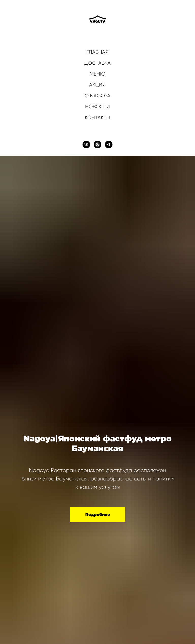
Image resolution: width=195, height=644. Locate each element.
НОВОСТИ (97, 107)
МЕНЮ (97, 74)
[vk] (86, 145)
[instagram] (97, 145)
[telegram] (109, 145)
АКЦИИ (97, 85)
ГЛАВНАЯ (97, 52)
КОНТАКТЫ (97, 118)
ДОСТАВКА (97, 63)
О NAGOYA (97, 96)
